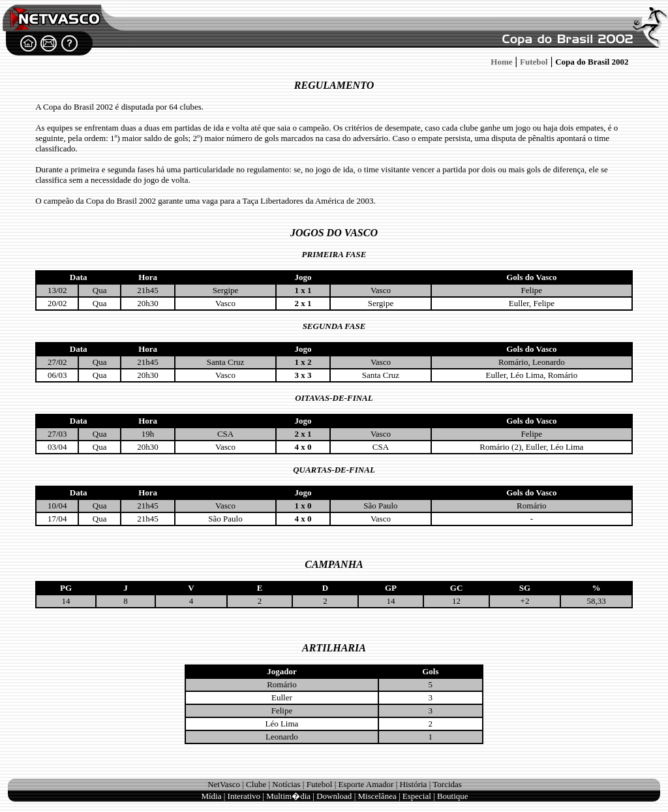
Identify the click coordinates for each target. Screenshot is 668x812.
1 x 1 (303, 290)
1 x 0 (303, 506)
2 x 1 (303, 303)
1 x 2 (303, 362)
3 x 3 (303, 375)
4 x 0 (303, 447)
